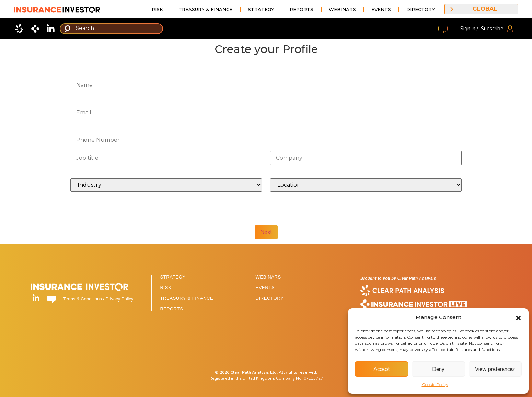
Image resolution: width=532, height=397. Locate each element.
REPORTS (171, 309)
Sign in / (469, 29)
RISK (166, 288)
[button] (518, 317)
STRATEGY (173, 277)
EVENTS (265, 288)
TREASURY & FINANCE (187, 298)
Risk (157, 9)
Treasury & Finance (205, 9)
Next (266, 232)
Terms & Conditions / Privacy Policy (98, 299)
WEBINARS (268, 277)
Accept (382, 369)
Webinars (342, 9)
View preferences (495, 369)
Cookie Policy (435, 384)
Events (381, 9)
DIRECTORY (269, 298)
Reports (302, 9)
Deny (438, 369)
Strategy (261, 9)
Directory (421, 9)
